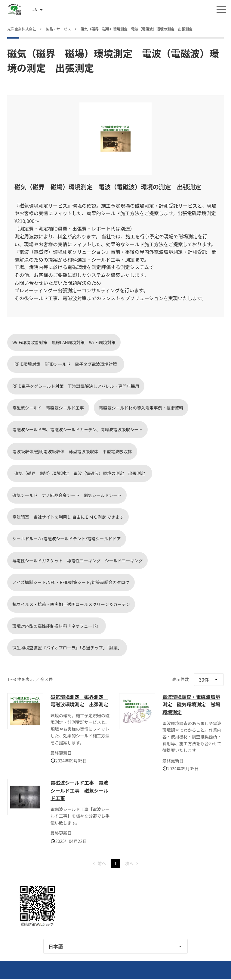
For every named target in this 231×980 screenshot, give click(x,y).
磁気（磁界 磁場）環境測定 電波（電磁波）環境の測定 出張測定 (82, 473)
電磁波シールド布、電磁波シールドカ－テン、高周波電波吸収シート (77, 429)
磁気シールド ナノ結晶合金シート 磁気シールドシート (67, 495)
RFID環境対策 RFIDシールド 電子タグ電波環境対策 (68, 364)
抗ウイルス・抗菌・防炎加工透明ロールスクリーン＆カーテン (71, 604)
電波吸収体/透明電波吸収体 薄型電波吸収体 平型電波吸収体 (72, 451)
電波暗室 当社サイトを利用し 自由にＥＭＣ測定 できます (68, 517)
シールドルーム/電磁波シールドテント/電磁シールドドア (67, 539)
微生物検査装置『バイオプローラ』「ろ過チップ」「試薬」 (67, 648)
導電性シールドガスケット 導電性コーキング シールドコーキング (77, 561)
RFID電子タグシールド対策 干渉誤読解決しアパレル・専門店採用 (76, 386)
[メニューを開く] (221, 9)
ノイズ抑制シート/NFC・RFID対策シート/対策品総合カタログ (71, 582)
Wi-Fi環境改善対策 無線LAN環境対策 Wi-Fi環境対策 (64, 342)
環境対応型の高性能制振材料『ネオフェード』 (57, 626)
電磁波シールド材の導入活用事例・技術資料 (141, 408)
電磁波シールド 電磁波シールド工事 (48, 408)
